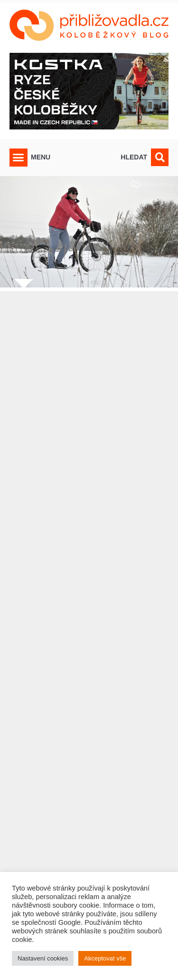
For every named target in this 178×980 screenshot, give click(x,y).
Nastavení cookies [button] (43, 958)
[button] (19, 158)
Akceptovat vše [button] (105, 958)
